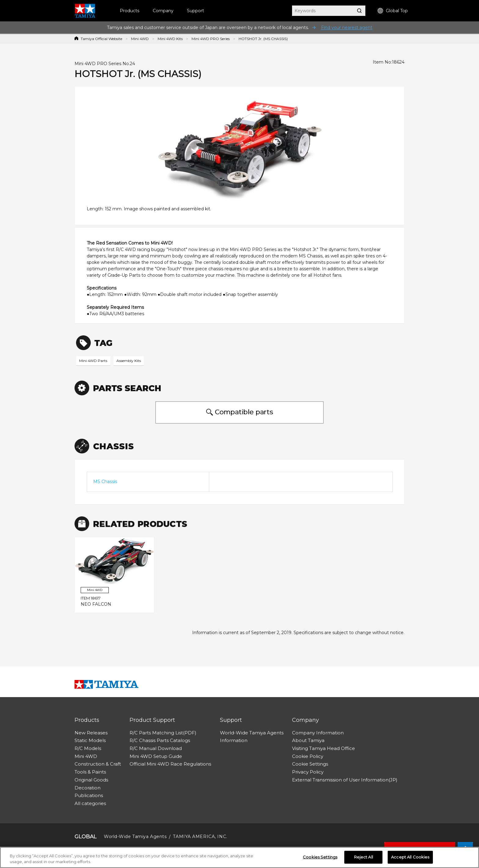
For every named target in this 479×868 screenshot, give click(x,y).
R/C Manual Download (156, 748)
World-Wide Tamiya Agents (252, 733)
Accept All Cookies (410, 857)
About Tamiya (308, 740)
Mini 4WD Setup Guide (156, 756)
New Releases (91, 733)
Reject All (364, 857)
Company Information (318, 733)
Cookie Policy (308, 756)
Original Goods (91, 780)
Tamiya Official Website (101, 39)
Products (130, 11)
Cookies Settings (320, 857)
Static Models (90, 740)
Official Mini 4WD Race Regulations (170, 764)
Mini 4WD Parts (93, 361)
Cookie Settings (310, 764)
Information (234, 740)
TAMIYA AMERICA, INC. (200, 837)
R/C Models (88, 748)
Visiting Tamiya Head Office (324, 748)
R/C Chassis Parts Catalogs (160, 740)
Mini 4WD (140, 39)
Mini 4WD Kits (170, 39)
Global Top (393, 11)
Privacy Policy (308, 772)
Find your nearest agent (347, 28)
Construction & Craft (98, 764)
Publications (89, 795)
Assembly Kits (129, 361)
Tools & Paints (90, 772)
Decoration (88, 788)
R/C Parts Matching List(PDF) (163, 733)
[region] (239, 857)
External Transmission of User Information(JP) (345, 780)
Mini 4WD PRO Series (211, 39)
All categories (90, 803)
